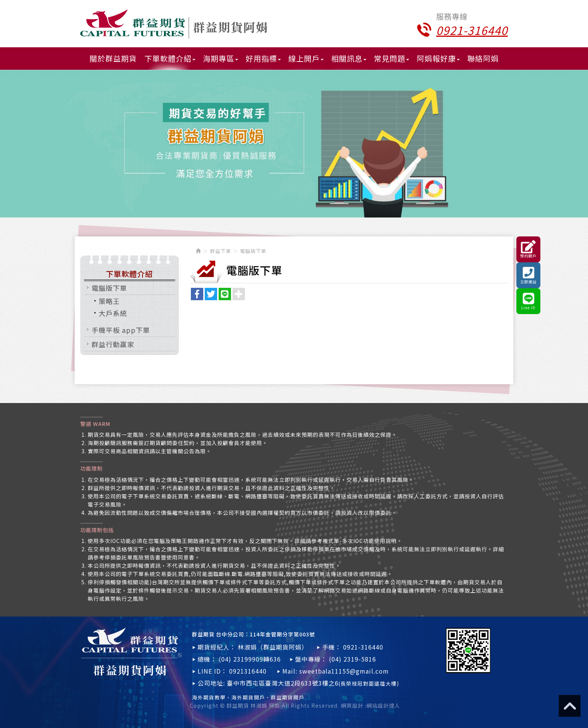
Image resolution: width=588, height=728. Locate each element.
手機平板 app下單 (121, 330)
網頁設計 (352, 705)
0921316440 (248, 671)
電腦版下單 (109, 288)
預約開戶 (528, 249)
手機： (332, 647)
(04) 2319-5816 (352, 659)
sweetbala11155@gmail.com (344, 671)
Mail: (290, 671)
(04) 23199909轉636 (250, 659)
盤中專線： (311, 659)
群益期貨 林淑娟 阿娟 (174, 24)
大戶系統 (113, 313)
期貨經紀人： (217, 647)
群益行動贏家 (113, 344)
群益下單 (220, 251)
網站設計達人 (383, 705)
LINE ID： (212, 671)
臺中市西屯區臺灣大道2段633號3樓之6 (313, 683)
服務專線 (452, 17)
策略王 (109, 301)
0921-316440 (363, 647)
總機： (207, 659)
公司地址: (211, 683)
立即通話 (528, 275)
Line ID (528, 301)
